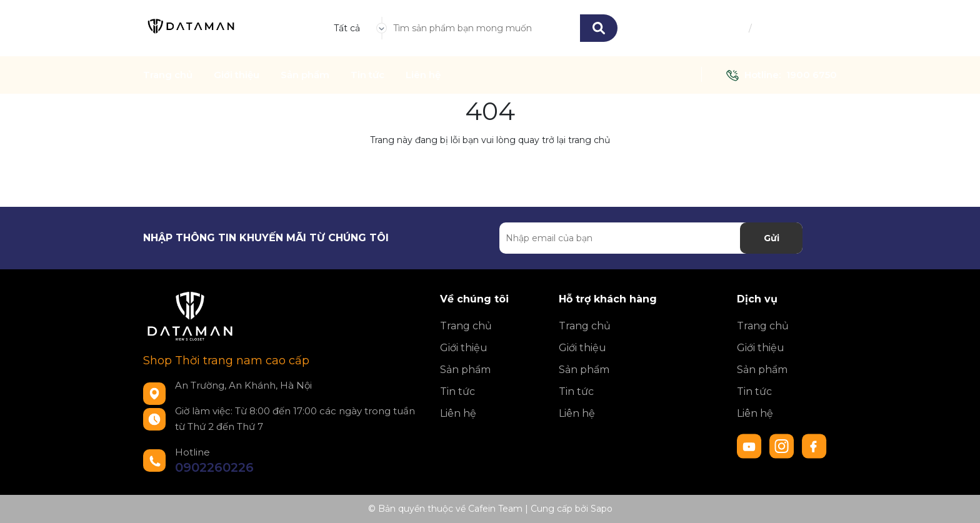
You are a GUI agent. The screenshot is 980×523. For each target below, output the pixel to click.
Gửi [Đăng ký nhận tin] (772, 238)
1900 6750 (812, 75)
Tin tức (367, 75)
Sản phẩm (305, 75)
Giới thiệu (237, 75)
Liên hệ (423, 75)
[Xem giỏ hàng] (829, 28)
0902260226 (214, 467)
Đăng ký (773, 28)
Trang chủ (168, 75)
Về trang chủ (490, 169)
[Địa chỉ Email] (651, 238)
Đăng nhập (722, 28)
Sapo (602, 509)
